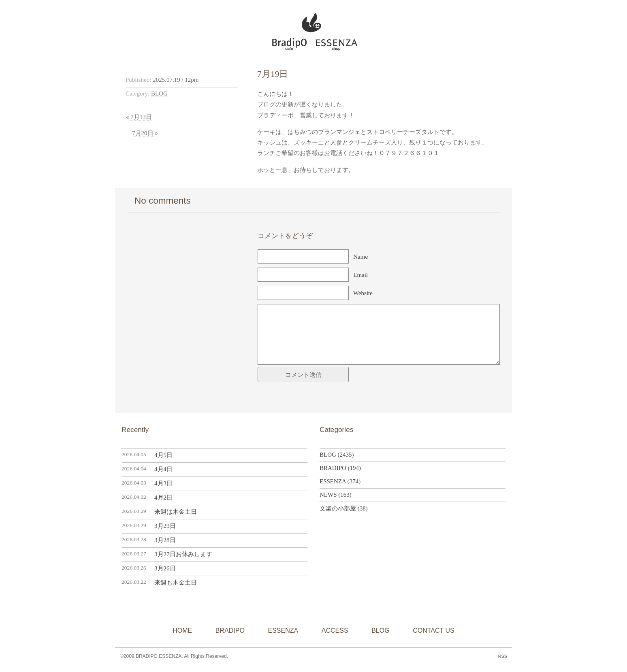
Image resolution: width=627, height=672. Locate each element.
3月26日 (165, 568)
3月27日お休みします (183, 554)
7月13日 (141, 117)
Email (360, 275)
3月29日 (165, 526)
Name (360, 257)
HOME (182, 631)
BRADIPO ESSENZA (310, 30)
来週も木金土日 (176, 583)
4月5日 (163, 455)
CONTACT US (434, 631)
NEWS (328, 495)
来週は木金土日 (176, 512)
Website (363, 293)
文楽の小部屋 (338, 508)
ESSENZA (333, 481)
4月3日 (163, 483)
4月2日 (163, 498)
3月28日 (165, 540)
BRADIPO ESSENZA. (159, 656)
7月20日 (143, 133)
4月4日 (163, 469)
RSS (503, 656)
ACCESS (335, 631)
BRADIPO (333, 468)
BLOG (159, 94)
